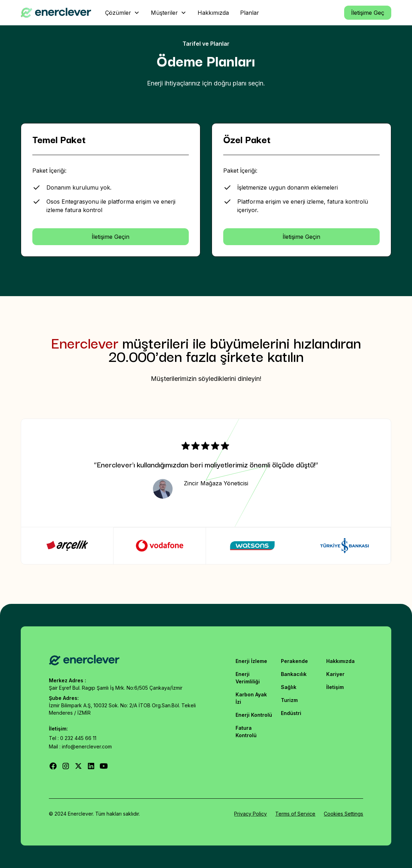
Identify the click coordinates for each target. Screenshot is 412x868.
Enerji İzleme (251, 661)
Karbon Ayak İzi (251, 698)
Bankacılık (294, 674)
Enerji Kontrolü (254, 715)
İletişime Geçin (111, 237)
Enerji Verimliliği (248, 678)
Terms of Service (295, 814)
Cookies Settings (343, 814)
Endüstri (291, 713)
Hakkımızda (340, 661)
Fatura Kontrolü (246, 732)
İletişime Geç (368, 13)
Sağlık (289, 687)
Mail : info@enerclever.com (80, 746)
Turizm (289, 700)
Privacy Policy (250, 814)
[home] (56, 13)
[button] (122, 13)
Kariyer (335, 674)
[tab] (67, 546)
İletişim (335, 687)
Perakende (294, 661)
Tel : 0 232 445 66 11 (73, 738)
